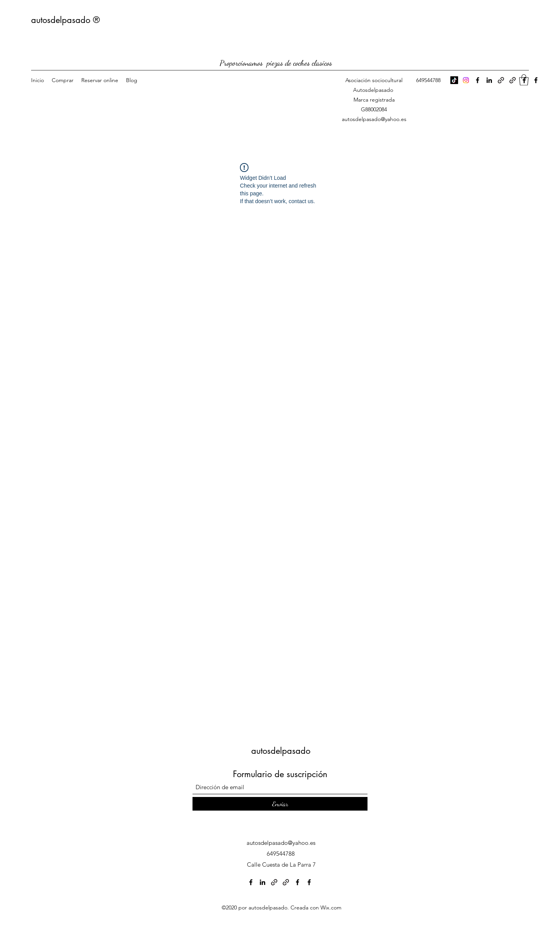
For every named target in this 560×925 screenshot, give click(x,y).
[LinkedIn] (489, 80)
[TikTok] (454, 80)
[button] (524, 80)
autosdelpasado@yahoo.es (374, 119)
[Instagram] (466, 80)
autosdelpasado (281, 751)
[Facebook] (478, 80)
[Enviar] (280, 804)
